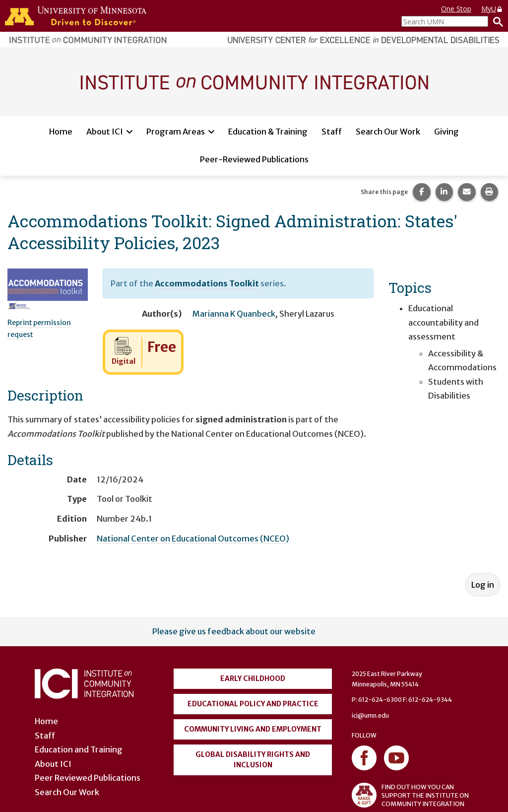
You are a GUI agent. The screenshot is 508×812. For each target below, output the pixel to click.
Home (61, 132)
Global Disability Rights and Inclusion (253, 760)
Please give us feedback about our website (234, 631)
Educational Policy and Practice (253, 704)
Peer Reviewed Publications (88, 778)
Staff (332, 132)
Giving (446, 132)
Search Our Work (388, 132)
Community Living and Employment (253, 729)
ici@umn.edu (370, 715)
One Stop (456, 9)
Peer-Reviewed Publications (254, 159)
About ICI (105, 132)
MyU (492, 9)
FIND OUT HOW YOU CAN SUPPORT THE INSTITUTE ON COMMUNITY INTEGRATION (410, 795)
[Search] (496, 21)
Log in (483, 585)
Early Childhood (253, 678)
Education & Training (268, 132)
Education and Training (79, 749)
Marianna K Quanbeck (234, 314)
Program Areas (176, 132)
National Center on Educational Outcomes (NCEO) (193, 539)
